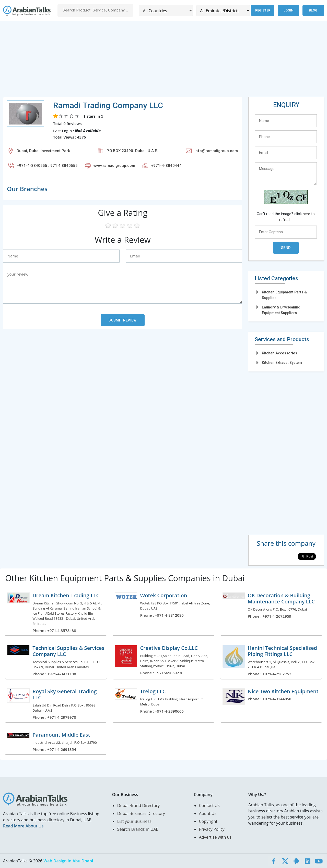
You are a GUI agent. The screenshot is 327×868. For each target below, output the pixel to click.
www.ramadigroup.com (114, 166)
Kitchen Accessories (279, 353)
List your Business (134, 821)
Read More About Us (23, 826)
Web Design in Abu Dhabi (68, 861)
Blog (313, 10)
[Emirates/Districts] (223, 11)
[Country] (166, 11)
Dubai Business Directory (141, 813)
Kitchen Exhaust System (282, 363)
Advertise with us (215, 837)
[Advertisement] (156, 61)
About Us (208, 813)
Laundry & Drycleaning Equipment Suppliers (281, 310)
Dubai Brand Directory (139, 805)
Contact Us (209, 805)
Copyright (208, 821)
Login (288, 10)
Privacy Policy (212, 829)
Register (263, 10)
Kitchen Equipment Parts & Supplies (284, 295)
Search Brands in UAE (138, 829)
